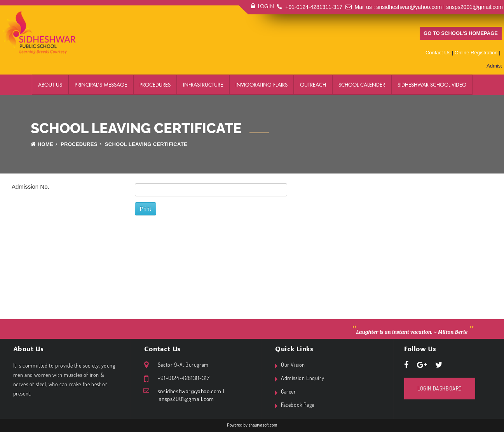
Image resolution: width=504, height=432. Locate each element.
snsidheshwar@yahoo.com (409, 7)
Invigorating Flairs (262, 85)
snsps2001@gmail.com (474, 7)
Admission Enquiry (303, 378)
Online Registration (476, 53)
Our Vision (293, 365)
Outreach (313, 85)
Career (289, 391)
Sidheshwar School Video (432, 85)
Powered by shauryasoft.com (252, 425)
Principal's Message (101, 85)
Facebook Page (298, 405)
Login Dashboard (440, 388)
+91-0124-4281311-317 (314, 7)
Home (42, 144)
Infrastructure (203, 85)
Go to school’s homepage (461, 33)
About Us (50, 85)
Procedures (155, 85)
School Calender (362, 85)
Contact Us (438, 53)
